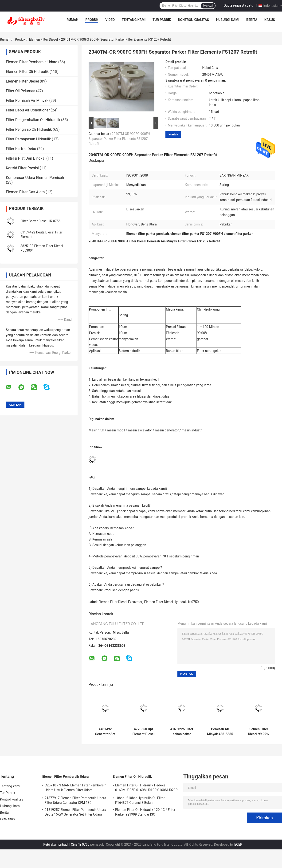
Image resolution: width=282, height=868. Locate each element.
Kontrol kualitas (194, 20)
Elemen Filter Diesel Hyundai (165, 602)
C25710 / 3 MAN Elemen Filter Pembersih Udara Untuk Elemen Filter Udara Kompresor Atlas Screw (76, 788)
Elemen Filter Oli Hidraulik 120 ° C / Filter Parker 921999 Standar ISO (145, 812)
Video (110, 20)
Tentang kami (134, 20)
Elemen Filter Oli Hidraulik (27, 72)
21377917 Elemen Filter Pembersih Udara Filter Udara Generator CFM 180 (75, 800)
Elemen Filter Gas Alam (25, 192)
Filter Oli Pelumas (21, 91)
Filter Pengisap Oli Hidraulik (29, 129)
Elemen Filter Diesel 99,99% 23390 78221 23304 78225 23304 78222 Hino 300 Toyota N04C (258, 732)
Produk (92, 20)
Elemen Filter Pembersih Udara (32, 62)
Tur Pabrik (162, 20)
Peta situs (7, 819)
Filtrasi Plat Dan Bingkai (26, 158)
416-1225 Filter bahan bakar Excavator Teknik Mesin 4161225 (182, 732)
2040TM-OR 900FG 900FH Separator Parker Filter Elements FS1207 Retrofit (119, 139)
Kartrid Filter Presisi (22, 168)
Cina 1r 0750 (80, 844)
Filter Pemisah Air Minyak (27, 101)
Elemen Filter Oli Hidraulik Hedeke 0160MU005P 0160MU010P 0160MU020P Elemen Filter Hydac (146, 788)
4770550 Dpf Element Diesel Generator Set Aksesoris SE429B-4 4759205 (144, 732)
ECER (238, 844)
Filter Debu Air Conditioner (28, 110)
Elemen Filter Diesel (44, 39)
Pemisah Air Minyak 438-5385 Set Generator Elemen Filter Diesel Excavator (220, 732)
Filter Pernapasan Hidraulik (28, 139)
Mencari (208, 6)
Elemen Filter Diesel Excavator (120, 602)
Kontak (173, 134)
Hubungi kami (228, 20)
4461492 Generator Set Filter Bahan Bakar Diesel (105, 732)
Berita (252, 20)
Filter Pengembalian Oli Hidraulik (33, 120)
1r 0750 (193, 602)
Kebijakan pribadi (56, 844)
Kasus (270, 20)
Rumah (73, 20)
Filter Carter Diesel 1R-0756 (40, 221)
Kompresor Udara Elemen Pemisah (35, 178)
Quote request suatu (238, 5)
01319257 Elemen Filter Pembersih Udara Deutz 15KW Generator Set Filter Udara (75, 812)
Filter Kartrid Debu (21, 149)
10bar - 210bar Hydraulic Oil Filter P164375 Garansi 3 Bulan (140, 800)
